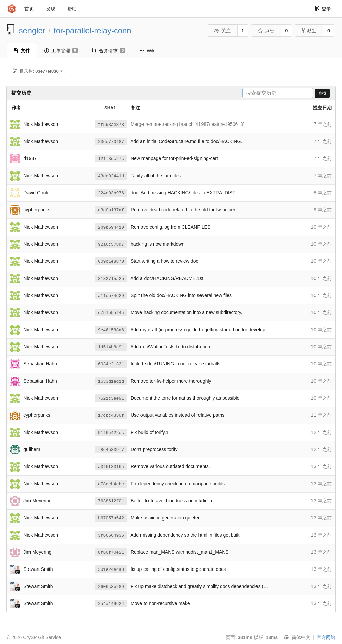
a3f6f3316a (111, 467)
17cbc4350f (111, 416)
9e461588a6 (111, 330)
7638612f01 (111, 501)
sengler (32, 30)
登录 (323, 9)
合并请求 (109, 51)
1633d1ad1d (111, 381)
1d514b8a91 (111, 347)
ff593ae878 (111, 125)
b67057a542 (111, 518)
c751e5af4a (111, 313)
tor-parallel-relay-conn (92, 30)
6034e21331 (111, 364)
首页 (29, 9)
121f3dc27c (111, 159)
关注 (222, 31)
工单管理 (61, 51)
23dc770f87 (111, 142)
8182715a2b (111, 279)
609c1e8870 (111, 262)
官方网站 (326, 637)
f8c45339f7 (111, 450)
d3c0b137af (111, 210)
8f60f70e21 (111, 553)
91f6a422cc (111, 433)
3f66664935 (111, 535)
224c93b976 (111, 193)
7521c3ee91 (111, 399)
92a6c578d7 (111, 244)
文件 (22, 51)
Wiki (147, 51)
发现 (51, 9)
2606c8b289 (111, 587)
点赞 (266, 31)
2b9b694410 (111, 227)
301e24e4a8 (111, 570)
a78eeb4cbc (111, 484)
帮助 (72, 9)
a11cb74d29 (111, 296)
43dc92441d (111, 176)
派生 (309, 31)
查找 (322, 93)
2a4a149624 (111, 604)
